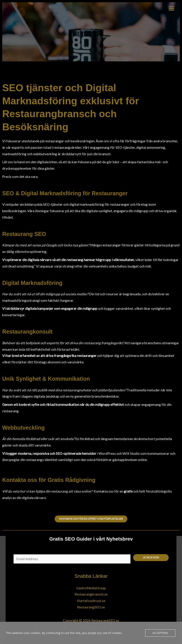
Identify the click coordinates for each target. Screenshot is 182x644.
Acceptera (160, 633)
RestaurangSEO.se (91, 607)
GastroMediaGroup (91, 588)
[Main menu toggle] (172, 8)
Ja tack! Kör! (151, 557)
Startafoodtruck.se (91, 601)
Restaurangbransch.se (91, 594)
